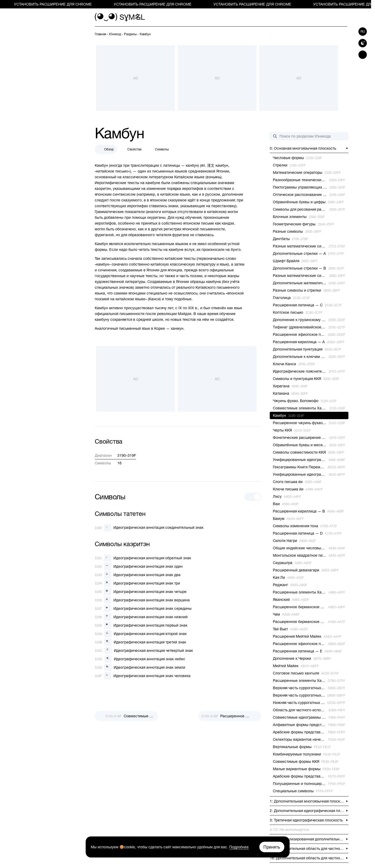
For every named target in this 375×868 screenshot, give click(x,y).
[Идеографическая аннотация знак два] (138, 575)
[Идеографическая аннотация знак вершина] (142, 600)
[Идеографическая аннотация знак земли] (140, 667)
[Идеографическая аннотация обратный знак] (143, 558)
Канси (154, 299)
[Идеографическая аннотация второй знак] (141, 634)
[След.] (230, 716)
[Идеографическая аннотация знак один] (139, 566)
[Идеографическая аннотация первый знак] (141, 625)
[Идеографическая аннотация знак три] (137, 583)
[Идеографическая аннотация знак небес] (140, 659)
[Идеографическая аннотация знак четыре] (141, 592)
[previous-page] (100, 34)
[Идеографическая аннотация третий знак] (140, 642)
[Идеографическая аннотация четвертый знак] (144, 651)
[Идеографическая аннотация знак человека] (143, 676)
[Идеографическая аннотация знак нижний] (141, 617)
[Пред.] (126, 716)
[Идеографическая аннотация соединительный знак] (149, 528)
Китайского (206, 287)
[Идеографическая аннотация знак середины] (143, 608)
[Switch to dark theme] (363, 43)
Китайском (184, 177)
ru (363, 32)
